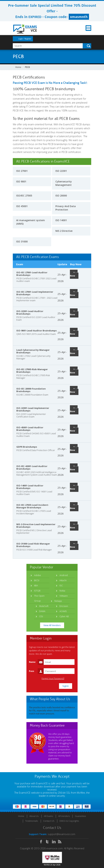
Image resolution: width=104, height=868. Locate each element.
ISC (61, 585)
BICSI (37, 580)
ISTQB (37, 591)
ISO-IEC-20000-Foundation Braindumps (31, 390)
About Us (34, 816)
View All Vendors (52, 625)
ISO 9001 (21, 181)
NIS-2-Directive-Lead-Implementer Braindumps (36, 526)
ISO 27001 (22, 171)
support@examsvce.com (61, 834)
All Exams (48, 816)
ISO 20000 (61, 196)
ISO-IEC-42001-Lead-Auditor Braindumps (32, 467)
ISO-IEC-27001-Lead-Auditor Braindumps (32, 274)
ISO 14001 (61, 220)
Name (32, 662)
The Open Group (39, 598)
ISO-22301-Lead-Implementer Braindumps (33, 409)
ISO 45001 (22, 206)
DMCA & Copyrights (69, 821)
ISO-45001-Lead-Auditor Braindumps (30, 429)
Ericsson (64, 606)
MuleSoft (44, 606)
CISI (41, 616)
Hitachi (63, 580)
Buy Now (74, 274)
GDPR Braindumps (27, 447)
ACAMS (63, 611)
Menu (88, 28)
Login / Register (25, 39)
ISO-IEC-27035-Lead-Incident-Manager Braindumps (33, 506)
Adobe (38, 575)
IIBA (36, 585)
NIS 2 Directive (64, 231)
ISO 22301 (61, 171)
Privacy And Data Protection (66, 208)
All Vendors (64, 816)
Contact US (49, 821)
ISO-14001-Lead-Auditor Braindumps (30, 487)
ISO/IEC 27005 (24, 196)
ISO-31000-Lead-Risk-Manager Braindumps (33, 545)
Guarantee (80, 816)
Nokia (62, 591)
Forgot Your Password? (53, 678)
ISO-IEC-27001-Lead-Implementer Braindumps (35, 293)
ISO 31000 (22, 241)
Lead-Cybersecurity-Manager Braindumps (33, 351)
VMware (64, 596)
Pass (32, 671)
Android (64, 575)
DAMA (42, 611)
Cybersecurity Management (64, 183)
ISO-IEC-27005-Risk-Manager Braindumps (32, 371)
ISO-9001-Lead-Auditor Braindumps (36, 331)
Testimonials (32, 821)
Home (18, 67)
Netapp (58, 601)
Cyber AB (64, 616)
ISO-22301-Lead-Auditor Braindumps (30, 312)
